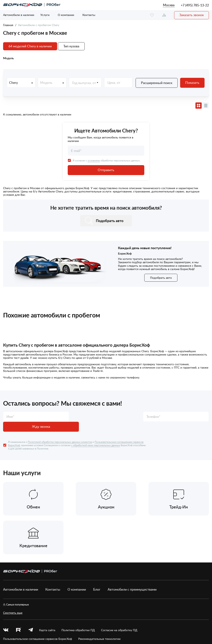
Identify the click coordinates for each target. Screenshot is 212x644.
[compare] (164, 15)
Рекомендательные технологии (99, 590)
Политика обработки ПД (78, 581)
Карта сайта (47, 581)
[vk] (6, 581)
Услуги (45, 15)
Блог (97, 541)
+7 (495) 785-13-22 (195, 5)
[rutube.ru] (18, 581)
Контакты (89, 15)
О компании (66, 15)
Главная (8, 25)
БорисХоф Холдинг (25, 627)
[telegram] (31, 581)
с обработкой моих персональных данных (96, 435)
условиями (94, 160)
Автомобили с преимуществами (132, 541)
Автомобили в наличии (19, 15)
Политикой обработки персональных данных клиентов (60, 431)
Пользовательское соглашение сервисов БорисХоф (38, 590)
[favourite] (152, 15)
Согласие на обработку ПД (119, 581)
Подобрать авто (161, 277)
